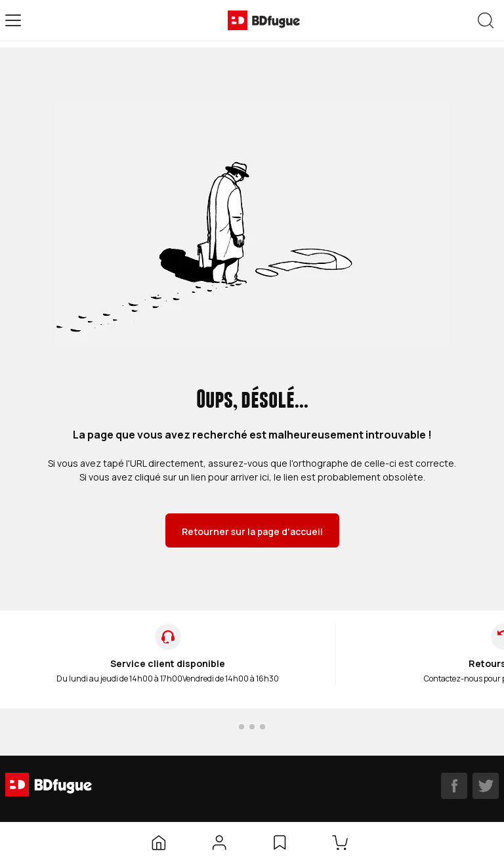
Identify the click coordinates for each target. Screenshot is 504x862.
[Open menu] (13, 20)
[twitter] (486, 786)
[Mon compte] (219, 842)
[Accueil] (159, 842)
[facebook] (454, 786)
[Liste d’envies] (280, 842)
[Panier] (343, 842)
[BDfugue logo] (264, 20)
